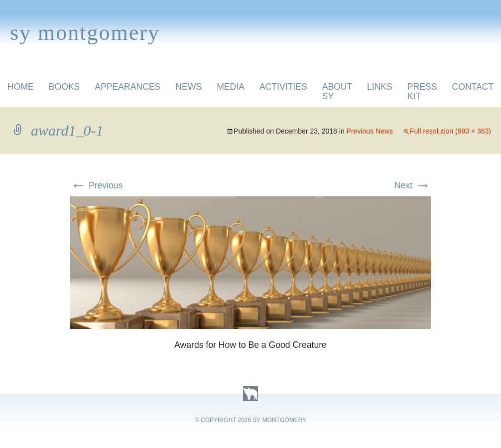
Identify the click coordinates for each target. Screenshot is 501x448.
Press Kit (422, 91)
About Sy (337, 91)
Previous (96, 185)
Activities (283, 87)
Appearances (127, 87)
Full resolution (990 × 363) (450, 131)
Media (231, 87)
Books (64, 87)
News (188, 87)
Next (413, 185)
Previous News (370, 131)
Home (21, 87)
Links (380, 87)
